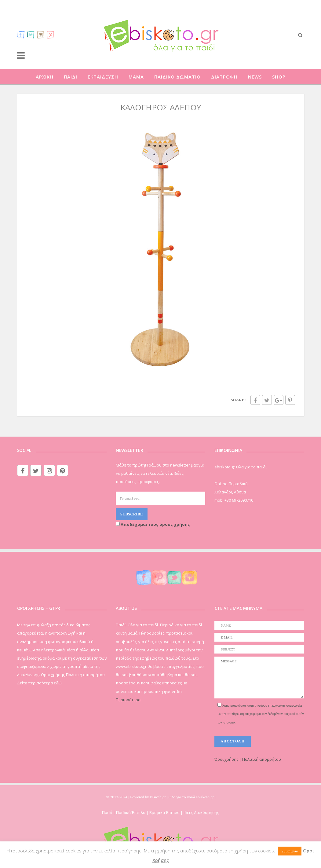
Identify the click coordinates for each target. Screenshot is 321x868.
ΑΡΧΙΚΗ (45, 77)
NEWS (255, 77)
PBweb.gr (158, 797)
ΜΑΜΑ (136, 77)
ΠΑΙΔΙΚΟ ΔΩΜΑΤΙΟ (177, 77)
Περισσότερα (128, 700)
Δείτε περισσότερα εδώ (39, 683)
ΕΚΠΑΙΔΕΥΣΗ (103, 77)
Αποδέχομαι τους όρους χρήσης (153, 524)
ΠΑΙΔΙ (71, 77)
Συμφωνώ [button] (290, 851)
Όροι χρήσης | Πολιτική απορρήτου (248, 759)
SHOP (279, 77)
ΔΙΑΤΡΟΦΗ (224, 77)
